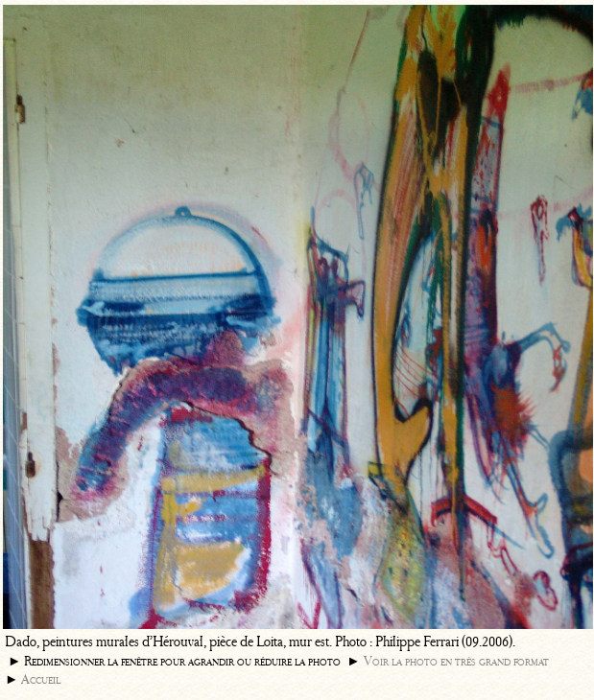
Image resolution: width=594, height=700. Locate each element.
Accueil (41, 679)
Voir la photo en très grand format (456, 661)
